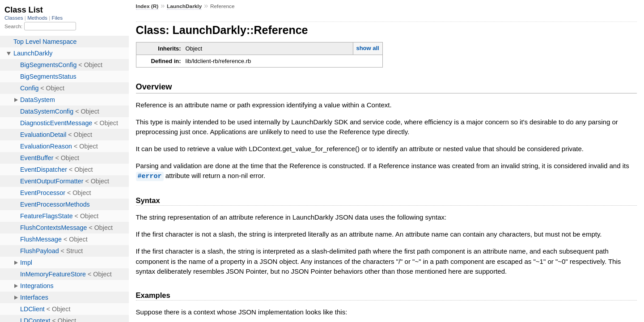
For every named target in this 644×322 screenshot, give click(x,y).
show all (367, 48)
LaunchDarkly (184, 6)
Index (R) (147, 6)
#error (150, 176)
